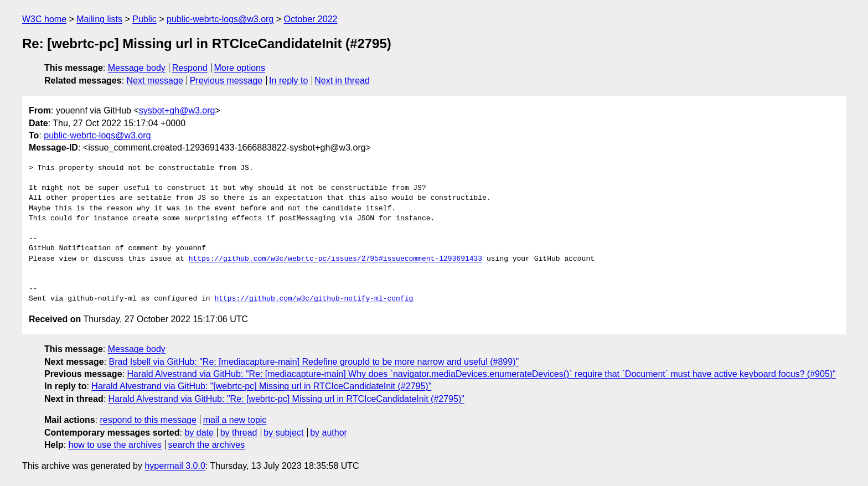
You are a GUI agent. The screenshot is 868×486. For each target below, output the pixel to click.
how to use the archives (115, 445)
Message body (137, 68)
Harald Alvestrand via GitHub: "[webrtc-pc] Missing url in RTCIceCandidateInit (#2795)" (261, 386)
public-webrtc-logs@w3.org (220, 19)
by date (199, 433)
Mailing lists (99, 19)
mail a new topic (235, 420)
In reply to (288, 81)
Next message (155, 81)
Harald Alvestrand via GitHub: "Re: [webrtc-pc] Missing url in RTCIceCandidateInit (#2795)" (286, 399)
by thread (239, 433)
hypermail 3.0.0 (175, 466)
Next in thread (342, 81)
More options (240, 68)
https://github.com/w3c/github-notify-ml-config (314, 299)
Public (144, 19)
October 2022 (311, 19)
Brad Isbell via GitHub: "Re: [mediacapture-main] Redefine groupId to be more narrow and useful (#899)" (314, 362)
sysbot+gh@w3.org (177, 110)
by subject (283, 433)
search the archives (207, 445)
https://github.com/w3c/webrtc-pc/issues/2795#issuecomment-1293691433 (335, 259)
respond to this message (148, 420)
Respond (190, 68)
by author (329, 433)
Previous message (226, 81)
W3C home (44, 19)
